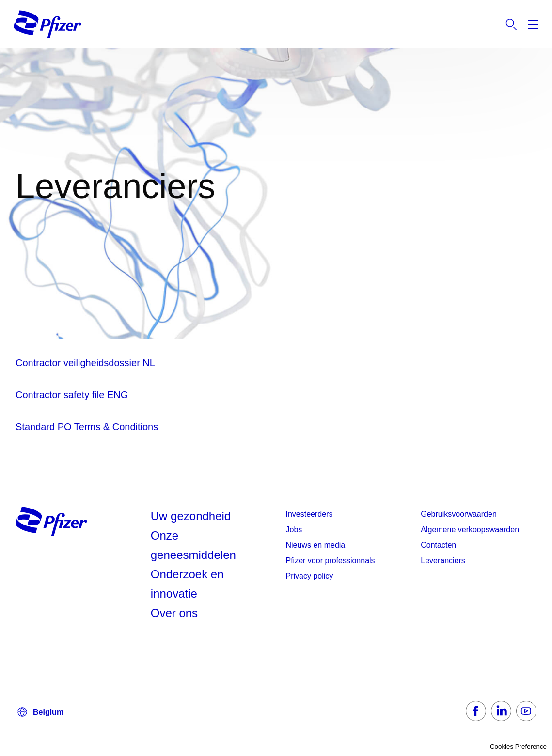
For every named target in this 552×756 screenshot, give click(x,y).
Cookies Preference (518, 747)
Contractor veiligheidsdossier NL (85, 363)
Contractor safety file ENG (72, 395)
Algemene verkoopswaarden (470, 530)
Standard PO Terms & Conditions (87, 427)
